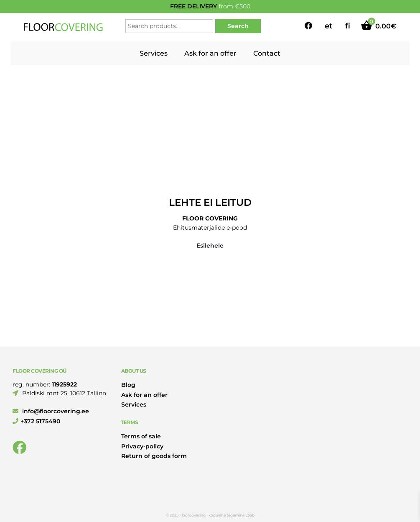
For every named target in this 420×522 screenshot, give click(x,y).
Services (154, 53)
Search (238, 26)
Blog (128, 385)
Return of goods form (154, 456)
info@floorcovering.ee (51, 411)
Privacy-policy (142, 446)
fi (348, 26)
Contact (267, 53)
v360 (250, 515)
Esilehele (210, 246)
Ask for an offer (210, 53)
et (329, 26)
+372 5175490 (36, 421)
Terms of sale (141, 436)
